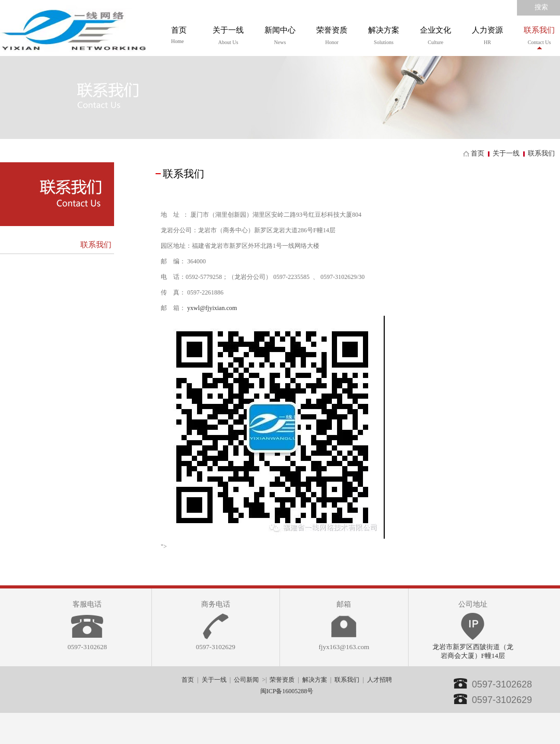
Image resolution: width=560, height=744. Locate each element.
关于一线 (506, 153)
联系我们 (96, 245)
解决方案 (315, 680)
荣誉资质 (282, 680)
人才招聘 (380, 680)
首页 (179, 35)
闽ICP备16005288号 (287, 691)
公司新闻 (246, 680)
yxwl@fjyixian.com (212, 308)
